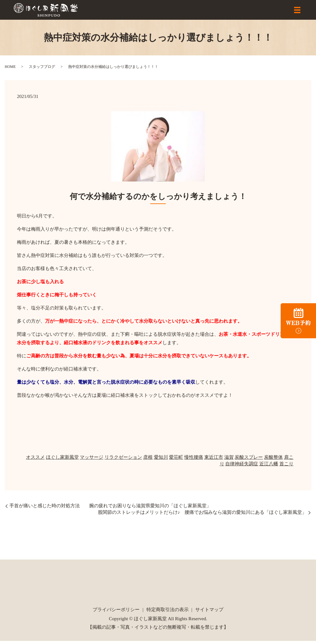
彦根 (148, 460)
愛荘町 (176, 460)
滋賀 (229, 460)
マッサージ (92, 460)
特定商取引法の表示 (168, 613)
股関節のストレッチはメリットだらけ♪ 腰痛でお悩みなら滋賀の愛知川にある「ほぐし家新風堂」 (202, 515)
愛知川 (161, 460)
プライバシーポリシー (116, 613)
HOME (10, 70)
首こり (286, 467)
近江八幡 (269, 467)
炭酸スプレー (249, 460)
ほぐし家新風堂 (62, 460)
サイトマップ (209, 613)
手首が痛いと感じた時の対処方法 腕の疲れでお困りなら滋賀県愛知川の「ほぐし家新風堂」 (110, 509)
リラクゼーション (123, 460)
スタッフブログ (42, 70)
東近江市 (214, 460)
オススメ (35, 460)
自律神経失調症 (242, 467)
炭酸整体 (273, 460)
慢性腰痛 (194, 460)
